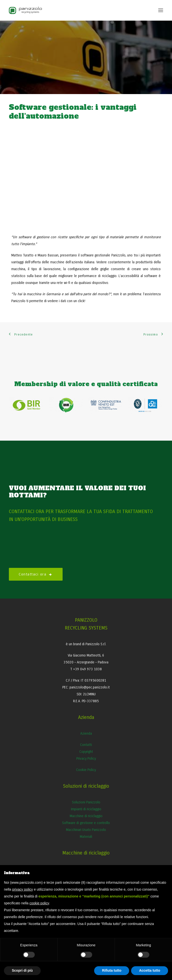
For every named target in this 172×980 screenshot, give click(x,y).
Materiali (86, 837)
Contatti (86, 745)
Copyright (86, 752)
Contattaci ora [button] (36, 574)
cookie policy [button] (39, 903)
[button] (161, 10)
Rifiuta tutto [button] (112, 970)
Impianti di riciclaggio (86, 809)
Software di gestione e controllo (86, 823)
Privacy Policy (86, 759)
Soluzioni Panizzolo (86, 802)
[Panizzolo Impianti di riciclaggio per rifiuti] (25, 10)
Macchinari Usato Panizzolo (86, 830)
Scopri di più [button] (22, 970)
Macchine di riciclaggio (86, 816)
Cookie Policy (86, 770)
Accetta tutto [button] (150, 970)
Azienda (86, 734)
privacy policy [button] (22, 889)
